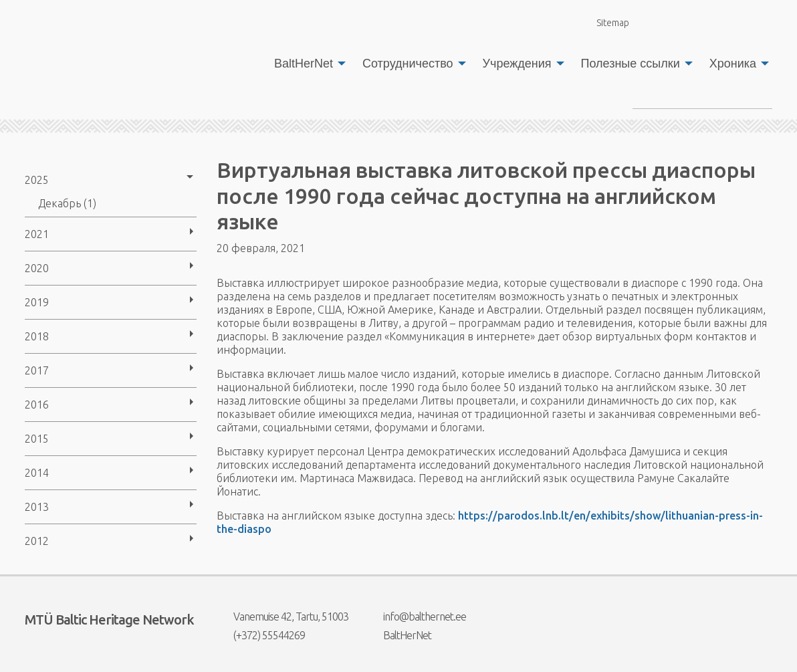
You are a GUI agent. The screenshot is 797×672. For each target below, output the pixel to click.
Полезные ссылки (631, 64)
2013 (37, 507)
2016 (37, 405)
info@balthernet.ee (416, 617)
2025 (37, 180)
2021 (37, 234)
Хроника (733, 64)
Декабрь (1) (67, 203)
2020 (37, 268)
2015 (37, 439)
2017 (37, 370)
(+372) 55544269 (261, 635)
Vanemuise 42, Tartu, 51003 (282, 617)
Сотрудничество (408, 64)
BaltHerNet (304, 64)
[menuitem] (306, 64)
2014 (37, 473)
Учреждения (517, 64)
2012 (37, 541)
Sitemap (605, 22)
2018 (37, 336)
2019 (37, 302)
